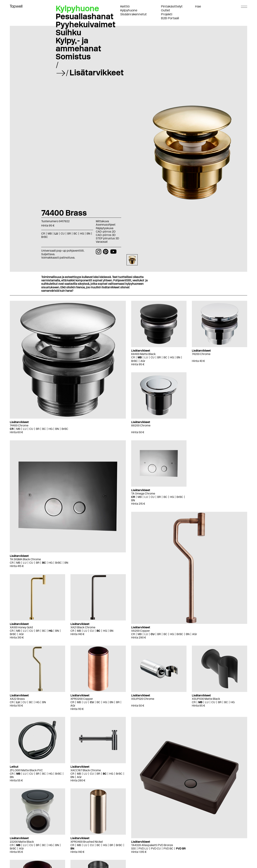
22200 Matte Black (22, 842)
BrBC (45, 237)
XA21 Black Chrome (83, 627)
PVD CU (156, 848)
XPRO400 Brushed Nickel (87, 842)
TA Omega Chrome (143, 494)
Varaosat (102, 242)
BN (88, 234)
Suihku (68, 32)
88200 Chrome (141, 425)
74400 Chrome (19, 425)
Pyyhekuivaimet (86, 24)
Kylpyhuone (129, 10)
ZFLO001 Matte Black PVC (26, 770)
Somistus (73, 56)
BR (69, 234)
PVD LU (143, 848)
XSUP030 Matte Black (206, 699)
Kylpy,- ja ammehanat (78, 44)
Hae (198, 6)
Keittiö (125, 6)
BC (75, 234)
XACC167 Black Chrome (86, 770)
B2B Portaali (170, 18)
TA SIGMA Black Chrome (25, 559)
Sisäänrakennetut (133, 14)
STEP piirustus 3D (107, 238)
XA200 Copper (141, 631)
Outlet (166, 10)
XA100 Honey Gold (21, 627)
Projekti (167, 14)
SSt (133, 848)
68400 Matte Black (143, 354)
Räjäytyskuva (105, 228)
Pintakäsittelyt (172, 6)
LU (56, 234)
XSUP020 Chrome (143, 699)
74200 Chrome (201, 354)
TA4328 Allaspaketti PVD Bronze (152, 845)
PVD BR (181, 848)
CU (63, 234)
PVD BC (168, 848)
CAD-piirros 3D (106, 235)
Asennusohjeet (106, 225)
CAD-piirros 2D (106, 232)
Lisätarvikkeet (97, 73)
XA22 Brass (17, 699)
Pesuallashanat (85, 16)
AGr (143, 361)
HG (82, 234)
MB (50, 234)
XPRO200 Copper (82, 699)
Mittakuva (102, 221)
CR (43, 234)
